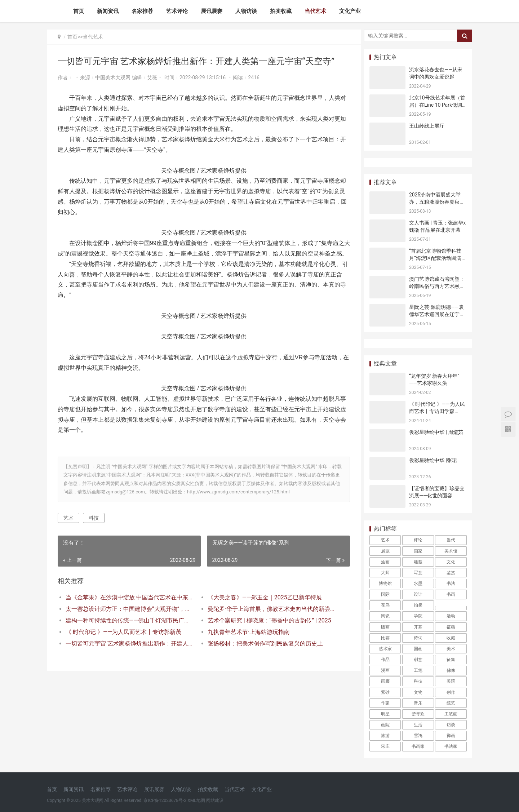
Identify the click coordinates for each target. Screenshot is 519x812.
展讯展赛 (212, 11)
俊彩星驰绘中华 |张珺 (433, 460)
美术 (451, 649)
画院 (385, 725)
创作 (451, 692)
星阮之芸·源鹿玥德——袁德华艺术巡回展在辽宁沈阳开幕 (437, 314)
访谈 (451, 725)
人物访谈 (246, 11)
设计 (418, 594)
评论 (418, 540)
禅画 (451, 736)
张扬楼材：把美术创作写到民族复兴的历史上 (263, 654)
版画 (385, 627)
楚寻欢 (418, 714)
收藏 (451, 638)
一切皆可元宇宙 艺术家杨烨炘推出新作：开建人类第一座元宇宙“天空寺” (128, 654)
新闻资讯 (108, 11)
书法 (451, 584)
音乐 (418, 703)
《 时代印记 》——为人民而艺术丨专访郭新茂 (123, 642)
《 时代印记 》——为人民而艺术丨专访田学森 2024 (437, 411)
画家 (418, 551)
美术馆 (451, 551)
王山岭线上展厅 (427, 126)
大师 (385, 573)
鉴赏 (451, 573)
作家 (385, 703)
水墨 (418, 584)
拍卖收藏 (281, 11)
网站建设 (215, 800)
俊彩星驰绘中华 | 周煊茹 (436, 432)
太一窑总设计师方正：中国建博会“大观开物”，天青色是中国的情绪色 (128, 619)
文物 (418, 692)
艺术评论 (177, 11)
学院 (418, 616)
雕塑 (418, 562)
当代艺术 (315, 11)
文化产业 (350, 11)
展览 (385, 551)
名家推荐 (142, 11)
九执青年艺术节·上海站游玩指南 (247, 642)
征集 (451, 660)
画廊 (385, 681)
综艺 (451, 703)
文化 (451, 562)
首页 (79, 11)
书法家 (451, 746)
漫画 (385, 670)
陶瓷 (385, 616)
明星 (385, 714)
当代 (451, 540)
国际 (385, 594)
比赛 (385, 638)
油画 (385, 562)
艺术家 (385, 649)
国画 (418, 649)
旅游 (385, 736)
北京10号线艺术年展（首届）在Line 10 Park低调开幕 (437, 105)
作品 (385, 660)
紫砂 (385, 692)
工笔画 (451, 714)
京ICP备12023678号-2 (165, 800)
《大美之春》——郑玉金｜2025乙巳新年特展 (263, 608)
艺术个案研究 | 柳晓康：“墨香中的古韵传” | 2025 (267, 631)
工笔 (418, 670)
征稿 (451, 627)
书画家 (418, 746)
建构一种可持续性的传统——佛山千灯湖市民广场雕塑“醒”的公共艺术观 (128, 631)
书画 (451, 594)
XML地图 (196, 800)
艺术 (68, 528)
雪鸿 (418, 736)
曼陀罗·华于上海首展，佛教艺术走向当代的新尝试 (268, 619)
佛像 (451, 670)
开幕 (418, 627)
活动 (451, 616)
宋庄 (385, 746)
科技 (94, 528)
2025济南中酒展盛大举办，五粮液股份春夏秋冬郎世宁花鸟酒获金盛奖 (437, 202)
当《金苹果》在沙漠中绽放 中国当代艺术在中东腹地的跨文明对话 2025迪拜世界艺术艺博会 (128, 608)
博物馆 (385, 584)
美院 (451, 681)
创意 (418, 660)
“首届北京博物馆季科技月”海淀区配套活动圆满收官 (438, 258)
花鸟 (385, 605)
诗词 (418, 638)
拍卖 (418, 605)
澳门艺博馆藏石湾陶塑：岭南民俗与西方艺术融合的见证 (437, 286)
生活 (418, 725)
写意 (418, 573)
